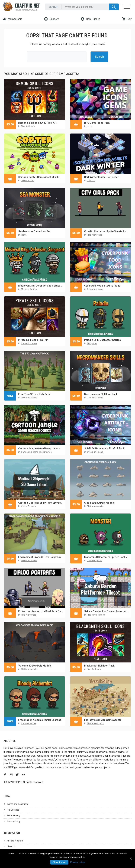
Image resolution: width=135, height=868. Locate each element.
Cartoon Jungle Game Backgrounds (39, 448)
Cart (127, 19)
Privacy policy (77, 862)
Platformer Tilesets (96, 615)
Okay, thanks (59, 862)
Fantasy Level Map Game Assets (103, 720)
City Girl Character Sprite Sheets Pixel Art (107, 231)
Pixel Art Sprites (94, 235)
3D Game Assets (29, 398)
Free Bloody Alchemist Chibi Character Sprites (41, 720)
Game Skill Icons (29, 343)
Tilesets (91, 181)
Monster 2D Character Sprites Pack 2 (106, 557)
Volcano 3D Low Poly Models (35, 666)
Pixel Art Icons (28, 126)
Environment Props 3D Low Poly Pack (40, 557)
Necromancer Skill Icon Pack (101, 394)
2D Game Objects (95, 723)
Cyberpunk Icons (95, 289)
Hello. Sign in (90, 19)
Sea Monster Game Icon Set (34, 231)
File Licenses (13, 810)
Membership (12, 19)
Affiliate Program (15, 841)
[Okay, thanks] (131, 859)
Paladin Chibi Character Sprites (102, 340)
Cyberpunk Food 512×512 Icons (102, 286)
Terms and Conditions (18, 804)
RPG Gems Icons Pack (97, 123)
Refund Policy (13, 816)
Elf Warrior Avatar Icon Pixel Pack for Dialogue (41, 611)
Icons (90, 126)
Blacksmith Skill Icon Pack (99, 666)
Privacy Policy (14, 821)
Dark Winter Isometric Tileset (101, 177)
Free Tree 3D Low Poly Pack (34, 394)
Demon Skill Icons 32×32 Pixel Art (37, 123)
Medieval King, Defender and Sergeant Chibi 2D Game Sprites (41, 286)
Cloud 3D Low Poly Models (99, 503)
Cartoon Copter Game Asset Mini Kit (39, 177)
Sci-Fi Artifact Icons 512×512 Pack (104, 448)
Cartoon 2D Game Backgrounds (36, 452)
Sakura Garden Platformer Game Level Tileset (107, 611)
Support (52, 19)
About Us (11, 847)
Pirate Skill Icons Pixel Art (33, 340)
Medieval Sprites (29, 289)
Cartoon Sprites (94, 561)
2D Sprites (92, 343)
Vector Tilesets (28, 506)
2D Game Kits (28, 181)
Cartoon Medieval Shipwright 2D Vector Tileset (41, 503)
